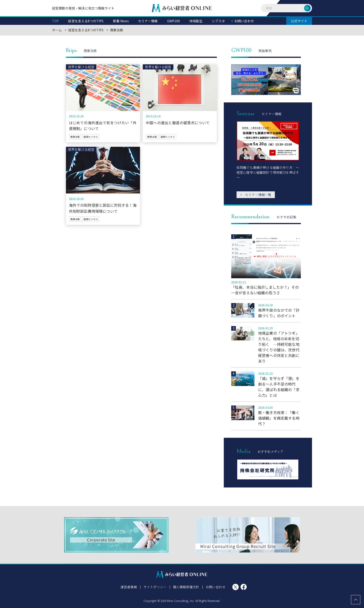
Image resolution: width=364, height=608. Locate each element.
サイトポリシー (155, 587)
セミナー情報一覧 (256, 195)
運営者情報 (129, 587)
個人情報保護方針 (186, 587)
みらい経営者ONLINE (182, 8)
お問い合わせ (216, 587)
